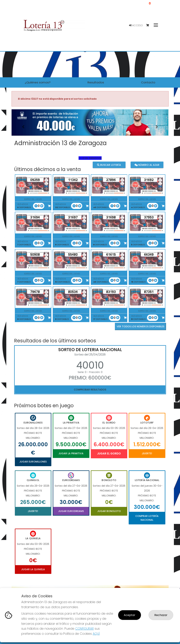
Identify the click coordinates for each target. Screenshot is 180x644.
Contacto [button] (148, 82)
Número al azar (147, 165)
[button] (23, 127)
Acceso (136, 25)
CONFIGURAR (85, 629)
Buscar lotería (109, 165)
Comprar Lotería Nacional (147, 518)
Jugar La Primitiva (71, 453)
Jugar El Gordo (109, 453)
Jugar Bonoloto (109, 511)
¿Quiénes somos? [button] (38, 82)
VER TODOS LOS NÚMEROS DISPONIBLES (140, 326)
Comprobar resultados (90, 390)
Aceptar (130, 615)
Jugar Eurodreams (71, 511)
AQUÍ (96, 634)
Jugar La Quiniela (33, 569)
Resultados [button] (96, 82)
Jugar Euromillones (33, 462)
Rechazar (161, 615)
